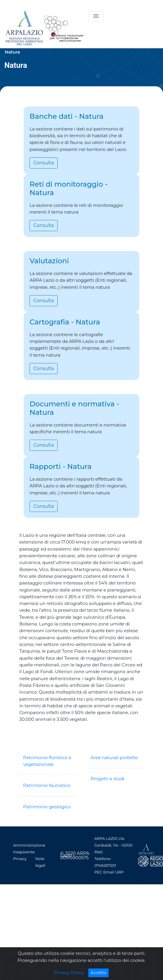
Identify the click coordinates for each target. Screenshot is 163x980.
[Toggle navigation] (96, 17)
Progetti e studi (108, 779)
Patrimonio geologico (47, 807)
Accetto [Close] (100, 974)
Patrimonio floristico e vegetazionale (47, 761)
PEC (98, 872)
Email (109, 872)
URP (120, 872)
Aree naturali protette (114, 758)
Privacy (20, 859)
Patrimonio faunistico (47, 785)
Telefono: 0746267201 (105, 862)
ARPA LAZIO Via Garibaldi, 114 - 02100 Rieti (113, 845)
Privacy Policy (69, 974)
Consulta (44, 163)
